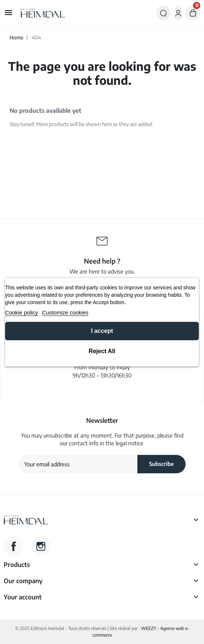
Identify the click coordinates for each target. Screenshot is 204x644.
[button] (163, 13)
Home (16, 37)
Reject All (102, 351)
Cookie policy (22, 312)
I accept (102, 331)
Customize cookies (65, 312)
